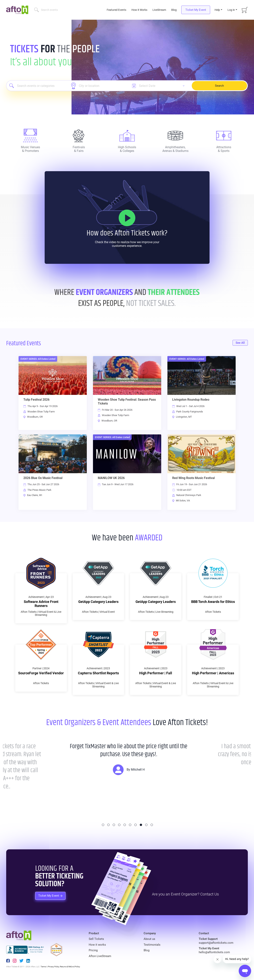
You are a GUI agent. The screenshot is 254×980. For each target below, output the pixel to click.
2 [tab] (108, 825)
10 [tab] (152, 825)
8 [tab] (141, 825)
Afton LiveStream (100, 956)
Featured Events (117, 10)
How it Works (139, 10)
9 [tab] (146, 825)
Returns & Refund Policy (70, 967)
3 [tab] (114, 825)
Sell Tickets (96, 939)
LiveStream (159, 10)
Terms (43, 967)
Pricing (93, 950)
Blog (174, 10)
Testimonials (152, 945)
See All (240, 343)
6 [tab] (130, 825)
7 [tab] (136, 825)
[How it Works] (127, 218)
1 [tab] (103, 825)
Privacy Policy (54, 967)
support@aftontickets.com (216, 943)
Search (219, 86)
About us (149, 939)
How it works (97, 945)
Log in (231, 10)
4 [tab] (119, 825)
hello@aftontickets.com (214, 952)
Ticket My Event (196, 10)
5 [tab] (125, 825)
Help (217, 10)
